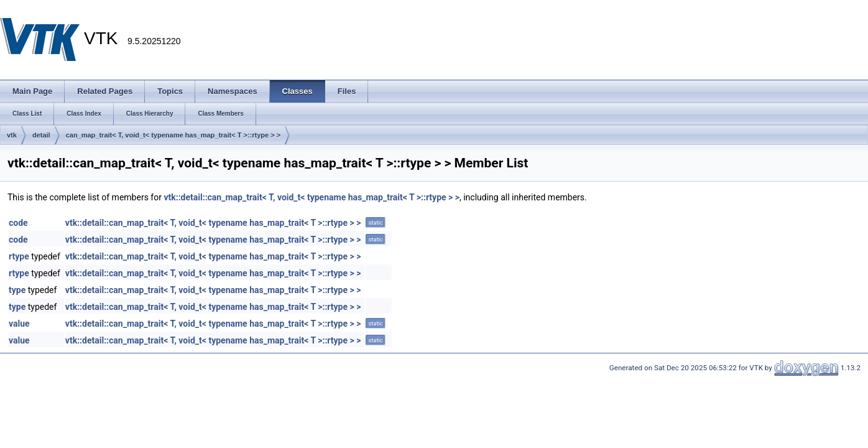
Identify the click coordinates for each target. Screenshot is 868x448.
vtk (12, 135)
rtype (19, 256)
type (17, 290)
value (19, 324)
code (18, 223)
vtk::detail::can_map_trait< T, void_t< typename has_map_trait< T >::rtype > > (312, 197)
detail (41, 135)
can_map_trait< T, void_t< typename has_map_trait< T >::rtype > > (173, 135)
